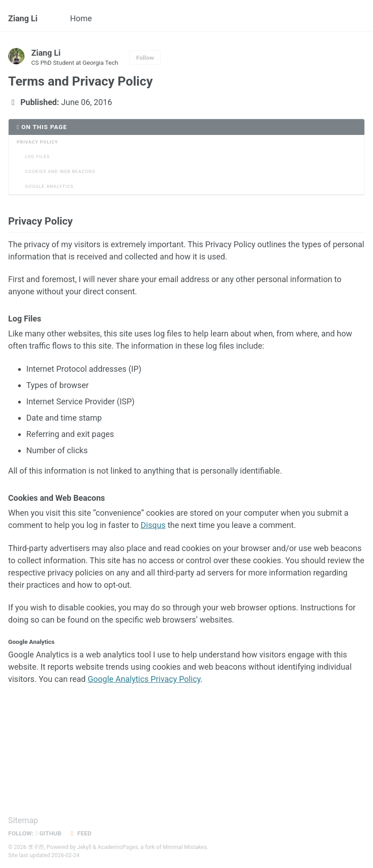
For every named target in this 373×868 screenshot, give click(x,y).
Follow (145, 58)
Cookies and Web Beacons (60, 171)
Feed (80, 833)
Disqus (153, 525)
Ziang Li (23, 18)
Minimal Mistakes (185, 847)
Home (81, 18)
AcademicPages (118, 847)
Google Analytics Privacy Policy (144, 679)
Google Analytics (49, 186)
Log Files (37, 156)
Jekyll (84, 847)
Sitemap (23, 820)
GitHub (49, 833)
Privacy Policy (37, 142)
